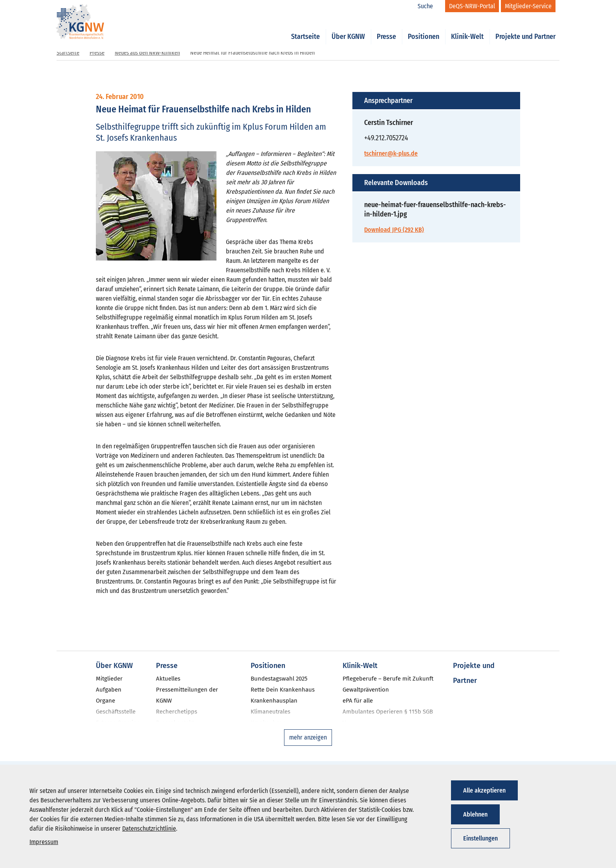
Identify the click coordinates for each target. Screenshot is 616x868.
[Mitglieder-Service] (528, 6)
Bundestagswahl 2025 (279, 679)
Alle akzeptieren (484, 790)
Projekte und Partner (525, 28)
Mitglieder (109, 679)
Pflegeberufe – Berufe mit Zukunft (388, 679)
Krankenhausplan (274, 701)
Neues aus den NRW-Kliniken (147, 53)
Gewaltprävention (366, 690)
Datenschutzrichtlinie (149, 829)
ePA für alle (358, 701)
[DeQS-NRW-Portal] (472, 6)
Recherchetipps (177, 712)
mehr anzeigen (308, 737)
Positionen (423, 28)
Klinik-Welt (467, 28)
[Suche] (429, 6)
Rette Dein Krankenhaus (283, 690)
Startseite (305, 28)
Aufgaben (109, 690)
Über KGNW (348, 28)
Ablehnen (475, 814)
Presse (386, 28)
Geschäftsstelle (116, 712)
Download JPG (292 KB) (394, 230)
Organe (105, 701)
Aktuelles (168, 679)
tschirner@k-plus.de (391, 153)
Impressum (44, 842)
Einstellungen (480, 838)
